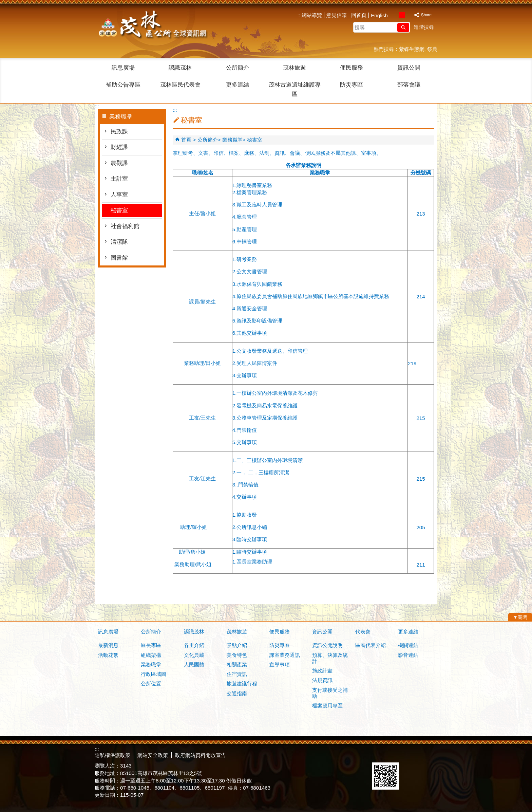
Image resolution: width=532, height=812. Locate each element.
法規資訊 (322, 680)
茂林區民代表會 (180, 85)
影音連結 (408, 655)
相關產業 (237, 665)
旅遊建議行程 (242, 684)
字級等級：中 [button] (402, 15)
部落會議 (409, 85)
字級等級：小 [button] (395, 15)
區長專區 (151, 645)
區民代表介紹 (370, 645)
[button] (403, 27)
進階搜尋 (424, 27)
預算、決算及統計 (330, 658)
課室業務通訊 (285, 655)
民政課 (119, 132)
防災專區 (351, 85)
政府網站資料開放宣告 (201, 755)
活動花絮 (108, 655)
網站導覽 (312, 15)
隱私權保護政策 (112, 755)
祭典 (432, 49)
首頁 (186, 140)
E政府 (379, 754)
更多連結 (237, 85)
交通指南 (237, 693)
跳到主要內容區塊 (4, 4)
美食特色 (237, 655)
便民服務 (351, 68)
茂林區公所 (152, 25)
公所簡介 (237, 68)
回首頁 (359, 15)
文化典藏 (194, 655)
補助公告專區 (123, 85)
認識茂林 (180, 68)
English (379, 15)
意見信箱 (337, 15)
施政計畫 (322, 671)
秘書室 (119, 210)
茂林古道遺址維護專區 (295, 89)
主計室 (119, 179)
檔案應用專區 (327, 706)
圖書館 (119, 258)
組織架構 (151, 655)
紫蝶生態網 (412, 49)
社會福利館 (125, 226)
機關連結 (408, 645)
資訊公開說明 (327, 645)
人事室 (119, 195)
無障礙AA (413, 754)
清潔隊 (119, 242)
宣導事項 (280, 665)
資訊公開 (409, 68)
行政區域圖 (154, 674)
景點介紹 (237, 645)
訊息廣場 (123, 68)
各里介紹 (194, 645)
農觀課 (119, 163)
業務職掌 (232, 140)
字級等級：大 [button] (409, 15)
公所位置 (151, 684)
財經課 (119, 147)
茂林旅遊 (294, 68)
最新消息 (108, 645)
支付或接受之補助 (330, 693)
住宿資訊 (237, 674)
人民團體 (194, 665)
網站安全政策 (153, 755)
